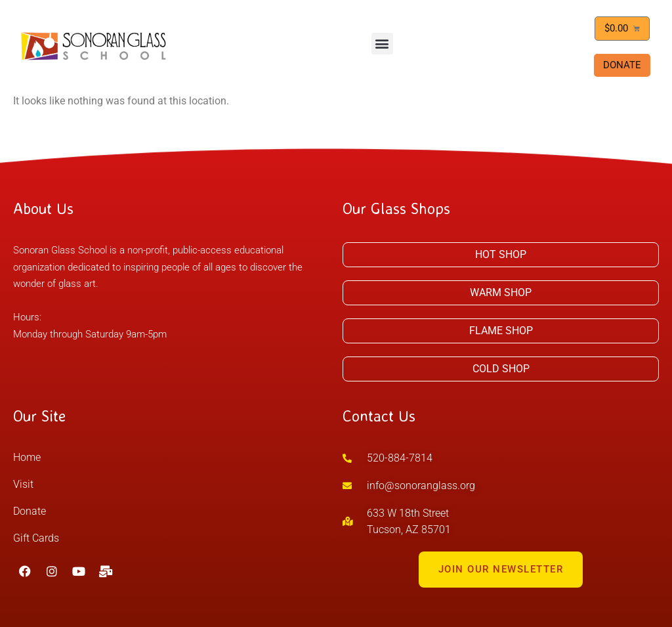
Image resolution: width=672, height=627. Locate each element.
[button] (382, 44)
